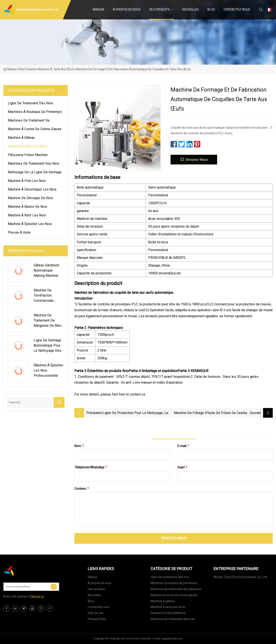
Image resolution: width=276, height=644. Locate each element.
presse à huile (19, 232)
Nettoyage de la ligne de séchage (35, 172)
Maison (98, 9)
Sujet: (182, 467)
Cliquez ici (37, 596)
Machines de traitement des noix (34, 163)
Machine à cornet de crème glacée (35, 129)
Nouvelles (191, 9)
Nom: (79, 446)
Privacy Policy (97, 619)
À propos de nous (127, 9)
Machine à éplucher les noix (30, 224)
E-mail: (183, 446)
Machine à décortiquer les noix (32, 189)
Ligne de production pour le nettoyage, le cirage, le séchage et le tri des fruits (135, 413)
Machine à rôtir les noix (27, 215)
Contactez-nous (237, 9)
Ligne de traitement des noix (30, 103)
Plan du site (96, 613)
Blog (211, 9)
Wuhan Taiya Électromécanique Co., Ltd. (241, 577)
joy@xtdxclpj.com (172, 639)
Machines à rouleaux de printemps (35, 112)
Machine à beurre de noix (27, 207)
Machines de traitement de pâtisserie (29, 121)
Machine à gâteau (21, 138)
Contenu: (82, 489)
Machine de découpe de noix (30, 198)
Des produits (160, 9)
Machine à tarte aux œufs (56, 69)
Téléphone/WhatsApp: (91, 467)
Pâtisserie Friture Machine (28, 155)
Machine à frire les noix (27, 181)
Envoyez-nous (194, 160)
